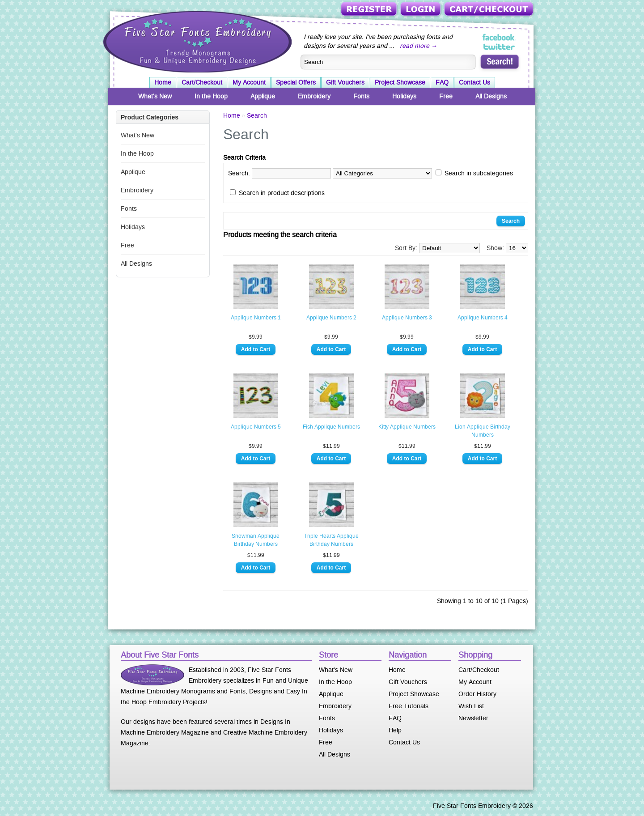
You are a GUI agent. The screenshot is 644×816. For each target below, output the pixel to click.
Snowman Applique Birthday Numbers (256, 540)
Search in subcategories (479, 173)
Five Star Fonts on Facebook (499, 38)
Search (257, 115)
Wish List (471, 706)
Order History (477, 694)
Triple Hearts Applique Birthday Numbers (331, 540)
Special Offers (296, 82)
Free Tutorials (409, 706)
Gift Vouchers (345, 82)
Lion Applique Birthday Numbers (483, 431)
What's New (155, 96)
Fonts (361, 96)
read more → (419, 46)
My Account (249, 82)
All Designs (491, 96)
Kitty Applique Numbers (407, 427)
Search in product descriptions (282, 193)
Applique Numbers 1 (256, 318)
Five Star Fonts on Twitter (499, 47)
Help (395, 730)
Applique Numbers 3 (407, 318)
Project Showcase (400, 82)
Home (163, 82)
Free (446, 96)
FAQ (442, 82)
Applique (263, 96)
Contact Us (475, 82)
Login (421, 10)
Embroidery (314, 96)
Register (370, 10)
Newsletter (473, 718)
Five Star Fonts (196, 41)
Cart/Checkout (489, 10)
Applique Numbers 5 (256, 427)
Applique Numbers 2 (331, 318)
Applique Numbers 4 (483, 318)
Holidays (404, 96)
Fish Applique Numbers (331, 427)
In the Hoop (211, 96)
